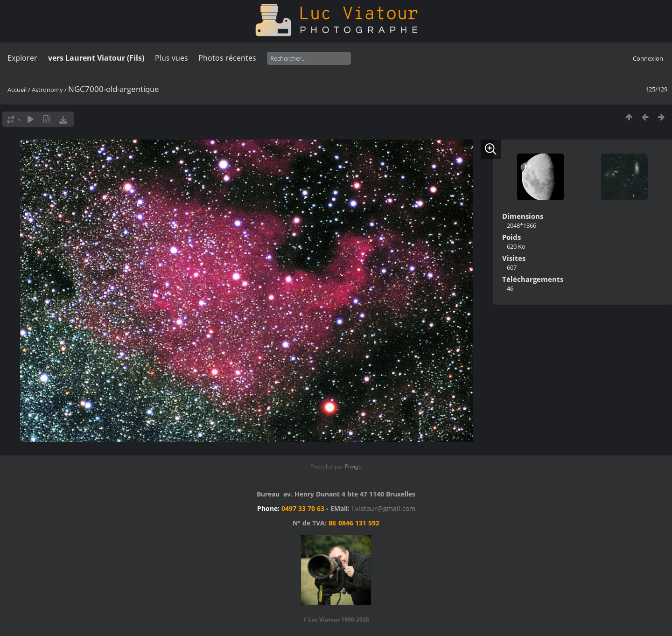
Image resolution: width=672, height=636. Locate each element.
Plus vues (171, 58)
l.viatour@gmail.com (383, 508)
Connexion (648, 58)
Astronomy (47, 90)
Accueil (17, 90)
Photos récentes (227, 58)
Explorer (22, 58)
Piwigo (353, 466)
